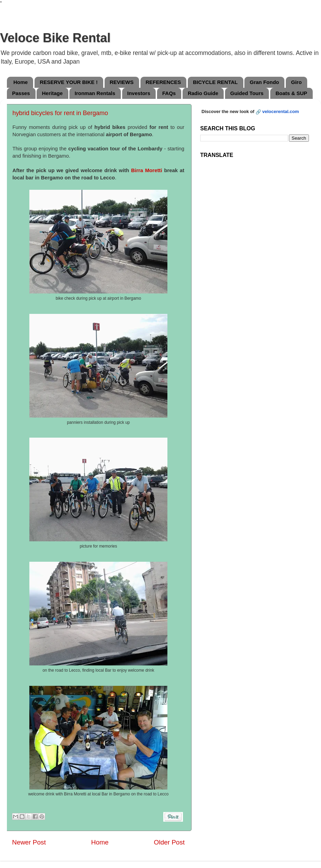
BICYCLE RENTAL (215, 82)
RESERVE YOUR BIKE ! (69, 82)
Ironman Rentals (95, 93)
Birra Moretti (147, 170)
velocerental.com (281, 111)
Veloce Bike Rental (55, 38)
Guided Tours (247, 93)
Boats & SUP (291, 93)
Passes (21, 93)
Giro (296, 82)
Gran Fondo (264, 82)
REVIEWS (122, 82)
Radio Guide (203, 93)
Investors (139, 93)
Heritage (52, 93)
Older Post (169, 842)
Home (21, 82)
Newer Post (29, 842)
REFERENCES (163, 82)
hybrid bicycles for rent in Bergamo (60, 113)
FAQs (169, 93)
